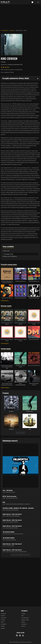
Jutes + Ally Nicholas (8, 490)
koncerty (3, 616)
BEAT (4, 502)
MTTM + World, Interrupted (9, 496)
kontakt (23, 626)
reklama (23, 622)
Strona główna (4, 30)
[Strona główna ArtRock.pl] (5, 2)
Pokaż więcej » (5, 301)
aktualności (3, 614)
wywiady (3, 628)
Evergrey (11, 411)
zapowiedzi (3, 618)
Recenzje (12, 30)
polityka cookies (25, 620)
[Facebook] (17, 635)
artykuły (3, 626)
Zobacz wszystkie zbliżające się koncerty (21, 555)
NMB (30, 429)
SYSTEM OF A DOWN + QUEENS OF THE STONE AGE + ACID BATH (18, 508)
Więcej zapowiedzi (20, 433)
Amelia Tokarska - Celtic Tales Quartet (12, 514)
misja (23, 616)
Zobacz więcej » (5, 388)
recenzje (3, 620)
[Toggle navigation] (38, 2)
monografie (4, 624)
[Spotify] (20, 635)
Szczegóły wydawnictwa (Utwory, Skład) (16, 78)
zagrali (2, 622)
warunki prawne (25, 618)
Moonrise (11, 429)
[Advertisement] (20, 16)
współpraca (24, 624)
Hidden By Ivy (30, 411)
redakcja (23, 614)
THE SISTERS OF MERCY (9, 532)
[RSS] (23, 635)
